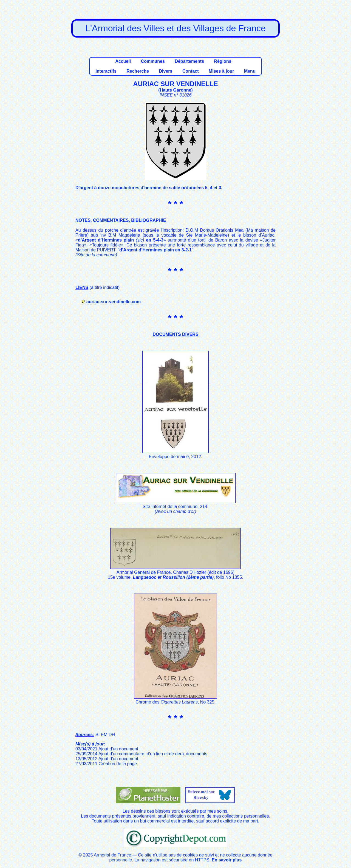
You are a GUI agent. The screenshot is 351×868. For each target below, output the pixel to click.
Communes (153, 61)
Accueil (123, 61)
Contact (191, 71)
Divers (166, 71)
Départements (189, 61)
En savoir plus (227, 860)
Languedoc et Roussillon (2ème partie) (173, 577)
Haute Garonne (176, 90)
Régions (223, 61)
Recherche (138, 71)
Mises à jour (221, 71)
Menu (250, 71)
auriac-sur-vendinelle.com (114, 302)
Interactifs (106, 71)
